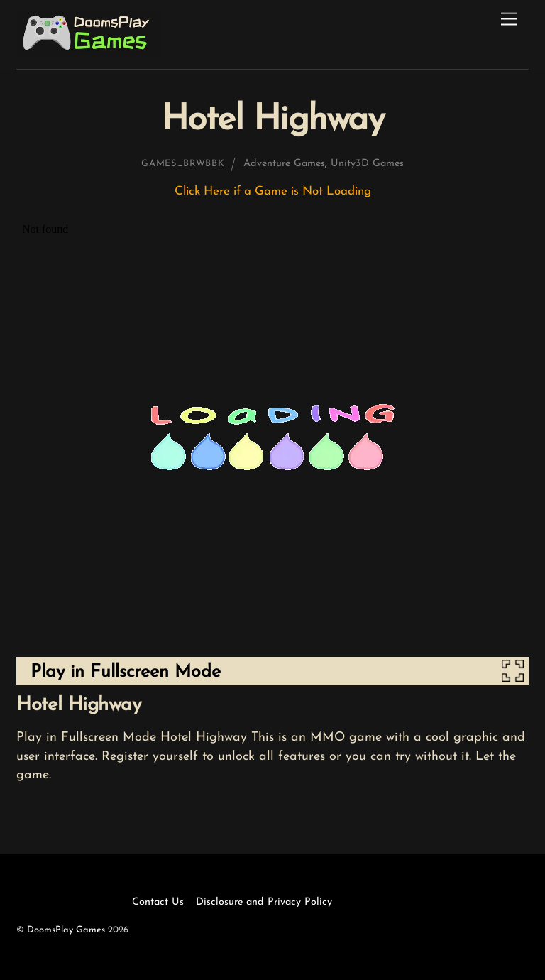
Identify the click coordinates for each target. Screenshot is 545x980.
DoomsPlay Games (66, 930)
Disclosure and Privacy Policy (264, 902)
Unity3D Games (367, 164)
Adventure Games (284, 164)
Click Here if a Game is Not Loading (273, 191)
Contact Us (158, 902)
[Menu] (509, 20)
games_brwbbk (183, 164)
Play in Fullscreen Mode (126, 672)
